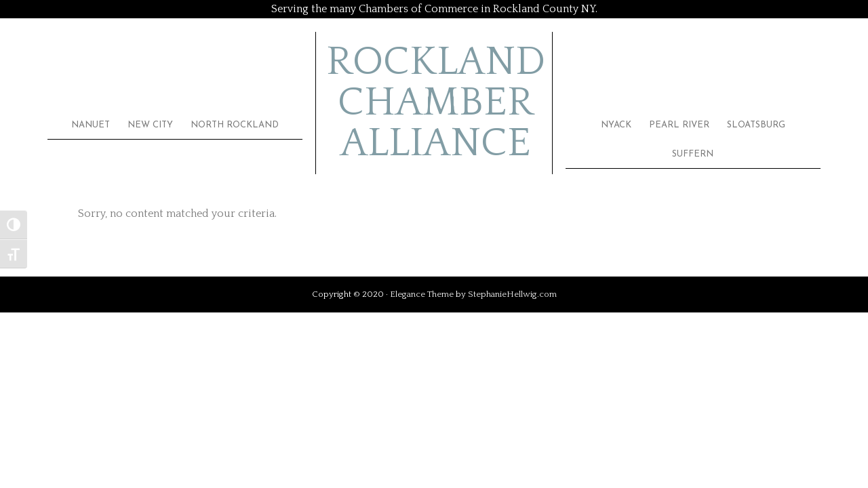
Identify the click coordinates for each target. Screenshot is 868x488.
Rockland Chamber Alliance (436, 103)
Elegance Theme (422, 294)
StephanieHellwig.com (512, 294)
